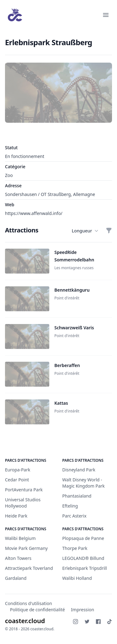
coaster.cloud (25, 621)
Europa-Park (18, 470)
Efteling (70, 506)
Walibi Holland (77, 578)
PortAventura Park (24, 490)
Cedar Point (17, 480)
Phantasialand (77, 496)
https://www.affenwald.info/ (34, 213)
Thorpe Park (75, 548)
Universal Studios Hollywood (23, 503)
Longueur (85, 231)
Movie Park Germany (26, 548)
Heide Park (16, 516)
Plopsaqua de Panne (83, 538)
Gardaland (16, 578)
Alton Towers (18, 558)
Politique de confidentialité (37, 610)
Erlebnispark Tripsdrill (85, 568)
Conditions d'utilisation (29, 603)
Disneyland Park (79, 470)
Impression (83, 610)
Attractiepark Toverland (29, 568)
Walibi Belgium (20, 538)
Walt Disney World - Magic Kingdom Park (84, 483)
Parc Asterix (75, 516)
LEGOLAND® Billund (83, 558)
